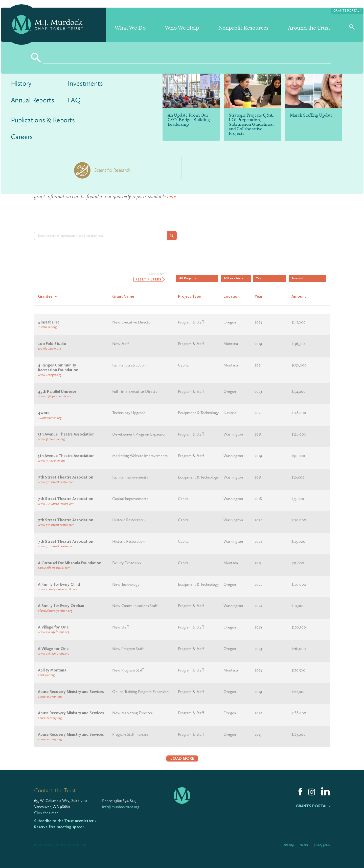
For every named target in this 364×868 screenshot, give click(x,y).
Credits (304, 845)
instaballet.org (47, 327)
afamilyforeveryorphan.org (55, 611)
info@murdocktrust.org (121, 807)
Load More (182, 758)
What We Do (130, 28)
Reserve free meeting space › (59, 827)
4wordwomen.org (50, 418)
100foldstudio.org (49, 348)
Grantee (45, 296)
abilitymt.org (46, 675)
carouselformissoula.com (54, 568)
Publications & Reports (43, 120)
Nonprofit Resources (243, 28)
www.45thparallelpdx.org (55, 396)
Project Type (189, 296)
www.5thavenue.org (51, 439)
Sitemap (289, 845)
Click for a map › (47, 813)
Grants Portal (347, 10)
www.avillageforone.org (54, 632)
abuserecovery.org (50, 696)
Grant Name (123, 296)
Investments (85, 83)
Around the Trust (309, 28)
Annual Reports (32, 100)
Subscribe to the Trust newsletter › (65, 821)
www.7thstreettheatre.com (56, 482)
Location (232, 296)
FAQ (74, 100)
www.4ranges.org (50, 375)
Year (258, 296)
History (21, 83)
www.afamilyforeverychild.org (58, 589)
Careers (22, 137)
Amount (299, 296)
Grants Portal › (313, 806)
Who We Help (182, 28)
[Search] (187, 58)
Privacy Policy (322, 845)
